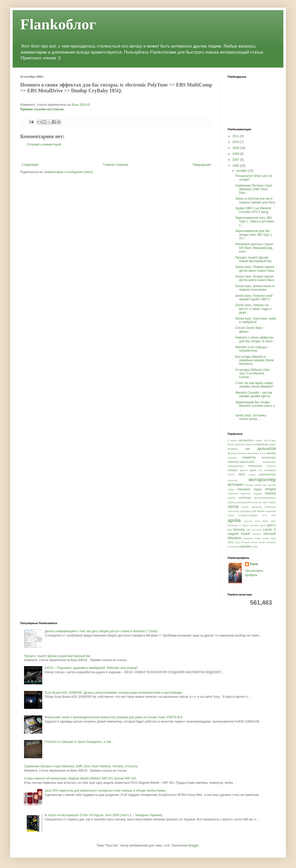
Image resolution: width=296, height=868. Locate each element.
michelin (257, 534)
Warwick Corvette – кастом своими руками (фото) (254, 394)
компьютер (255, 466)
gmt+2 (271, 525)
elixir (273, 521)
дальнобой (267, 449)
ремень (249, 502)
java (259, 530)
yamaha (246, 546)
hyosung (239, 530)
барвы (259, 440)
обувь (231, 489)
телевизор (270, 507)
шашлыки (270, 511)
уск (254, 511)
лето (241, 474)
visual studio (258, 542)
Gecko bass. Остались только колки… (251, 417)
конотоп (271, 466)
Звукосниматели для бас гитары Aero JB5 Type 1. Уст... (254, 235)
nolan (258, 538)
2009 (236, 148)
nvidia (266, 538)
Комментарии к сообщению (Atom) (69, 172)
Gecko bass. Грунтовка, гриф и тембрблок (256, 320)
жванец (271, 453)
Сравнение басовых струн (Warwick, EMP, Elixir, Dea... (254, 189)
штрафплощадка (248, 515)
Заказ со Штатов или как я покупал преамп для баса (255, 200)
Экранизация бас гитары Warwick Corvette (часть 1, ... (256, 406)
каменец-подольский (241, 462)
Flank (254, 564)
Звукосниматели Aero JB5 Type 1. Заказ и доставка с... (255, 221)
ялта (264, 515)
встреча (233, 449)
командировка (236, 466)
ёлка (263, 453)
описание (244, 489)
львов (252, 474)
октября (242, 171)
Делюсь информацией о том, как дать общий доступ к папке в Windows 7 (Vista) (101, 631)
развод (240, 502)
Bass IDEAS (81, 105)
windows (271, 542)
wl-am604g (234, 547)
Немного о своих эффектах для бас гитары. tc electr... (255, 339)
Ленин (231, 474)
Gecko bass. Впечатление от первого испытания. (255, 288)
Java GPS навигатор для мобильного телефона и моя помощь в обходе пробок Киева (105, 791)
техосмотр (234, 511)
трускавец (246, 511)
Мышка (249, 485)
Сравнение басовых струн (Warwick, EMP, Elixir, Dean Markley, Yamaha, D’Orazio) (81, 766)
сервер (272, 502)
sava (273, 538)
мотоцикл (236, 484)
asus (257, 521)
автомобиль (246, 440)
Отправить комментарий (44, 144)
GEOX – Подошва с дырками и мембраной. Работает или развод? (91, 668)
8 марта (232, 440)
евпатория (253, 453)
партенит (246, 493)
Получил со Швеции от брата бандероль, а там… (79, 742)
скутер (233, 506)
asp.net (248, 521)
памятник (233, 493)
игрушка (232, 458)
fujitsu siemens (251, 525)
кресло (244, 470)
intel (248, 530)
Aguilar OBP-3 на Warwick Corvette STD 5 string (253, 210)
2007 (236, 160)
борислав (250, 444)
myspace (248, 538)
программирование (265, 498)
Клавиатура (269, 462)
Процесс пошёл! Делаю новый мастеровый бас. (254, 259)
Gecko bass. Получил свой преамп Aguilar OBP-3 (254, 298)
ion (254, 530)
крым (253, 470)
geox (263, 525)
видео (272, 444)
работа (232, 502)
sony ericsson (242, 542)
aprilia (234, 520)
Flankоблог (58, 24)
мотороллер (262, 480)
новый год (260, 485)
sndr (167, 845)
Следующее (30, 165)
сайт (265, 502)
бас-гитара (270, 440)
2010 (236, 142)
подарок (258, 493)
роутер (258, 502)
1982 (236, 166)
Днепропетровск (237, 453)
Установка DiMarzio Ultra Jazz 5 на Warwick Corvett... (252, 374)
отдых (258, 489)
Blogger (193, 845)
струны (245, 507)
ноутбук (271, 485)
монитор (232, 480)
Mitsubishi (234, 538)
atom (265, 521)
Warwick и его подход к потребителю (251, 349)
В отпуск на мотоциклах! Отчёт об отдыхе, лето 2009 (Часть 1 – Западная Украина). (104, 815)
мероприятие (267, 474)
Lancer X (269, 530)
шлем (231, 515)
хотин (261, 511)
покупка (270, 493)
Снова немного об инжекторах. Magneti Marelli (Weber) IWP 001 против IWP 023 (80, 778)
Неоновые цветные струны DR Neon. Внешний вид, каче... (254, 248)
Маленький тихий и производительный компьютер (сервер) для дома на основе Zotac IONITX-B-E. (114, 717)
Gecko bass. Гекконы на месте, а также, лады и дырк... (253, 309)
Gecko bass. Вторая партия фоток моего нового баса (255, 278)
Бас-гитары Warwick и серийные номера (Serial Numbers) (255, 360)
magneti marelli (239, 534)
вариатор (262, 444)
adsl (273, 515)
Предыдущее (202, 165)
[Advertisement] (116, 155)
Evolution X (234, 525)
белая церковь (236, 444)
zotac (255, 547)
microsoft (270, 534)
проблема (245, 498)
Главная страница (116, 165)
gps (230, 530)
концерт (233, 470)
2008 (236, 154)
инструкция (269, 457)
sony (231, 542)
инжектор (249, 457)
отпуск (270, 489)
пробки (232, 498)
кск (260, 470)
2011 (236, 136)
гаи (247, 449)
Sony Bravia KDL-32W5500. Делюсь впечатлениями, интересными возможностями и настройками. (114, 693)
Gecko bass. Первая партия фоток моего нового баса (255, 269)
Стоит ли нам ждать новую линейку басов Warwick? (254, 385)
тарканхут (257, 507)
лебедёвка (270, 470)
